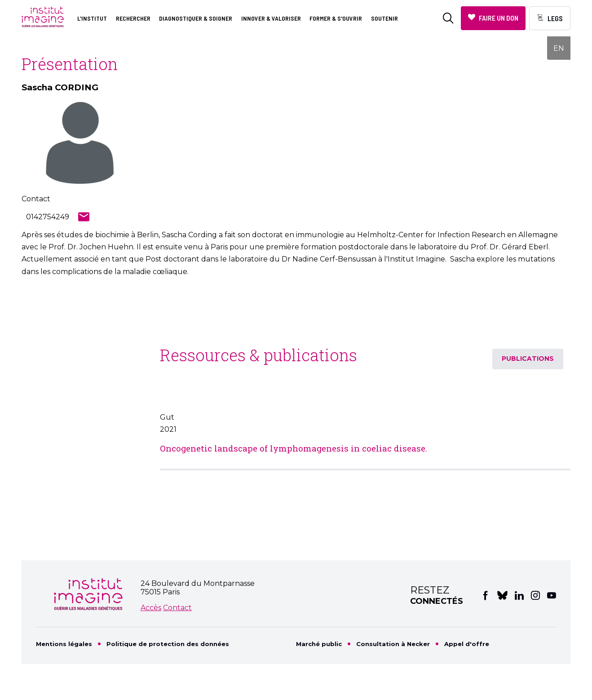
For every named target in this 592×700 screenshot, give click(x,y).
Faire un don (499, 18)
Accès (151, 608)
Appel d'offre (467, 644)
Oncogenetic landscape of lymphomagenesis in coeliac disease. (294, 448)
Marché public (319, 644)
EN (559, 48)
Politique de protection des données (168, 644)
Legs (555, 18)
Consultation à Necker (393, 644)
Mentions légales (64, 644)
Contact (177, 608)
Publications (528, 359)
